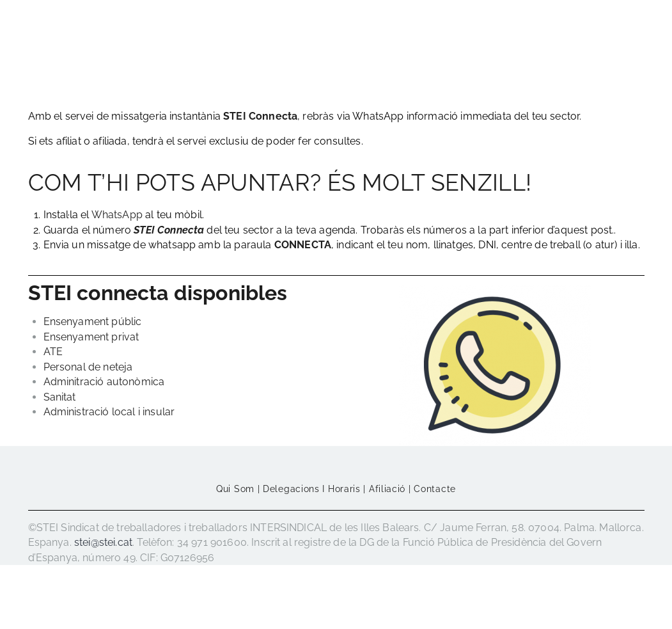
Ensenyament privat (91, 337)
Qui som (235, 489)
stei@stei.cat (103, 542)
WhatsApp (117, 215)
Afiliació (387, 489)
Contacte (435, 489)
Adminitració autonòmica (104, 382)
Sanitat (60, 397)
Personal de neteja (88, 367)
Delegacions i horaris (312, 489)
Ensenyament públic (93, 322)
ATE (53, 352)
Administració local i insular (109, 412)
